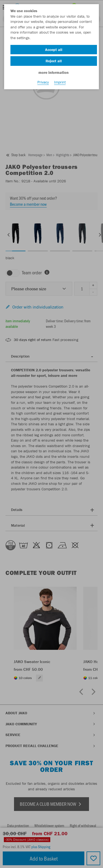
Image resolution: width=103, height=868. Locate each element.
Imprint (60, 82)
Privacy (43, 82)
